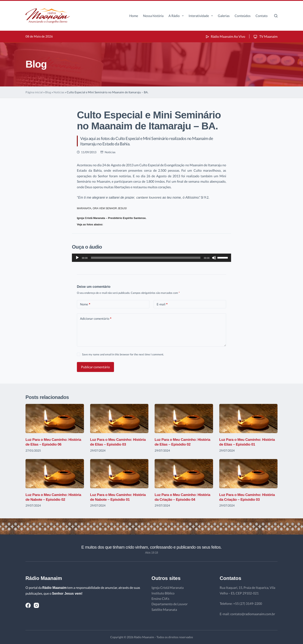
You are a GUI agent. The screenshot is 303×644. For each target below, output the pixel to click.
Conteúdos (243, 16)
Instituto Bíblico (163, 593)
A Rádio (177, 16)
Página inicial (34, 92)
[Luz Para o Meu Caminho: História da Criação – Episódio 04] (184, 474)
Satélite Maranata (164, 609)
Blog (48, 92)
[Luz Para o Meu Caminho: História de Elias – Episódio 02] (184, 419)
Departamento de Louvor (170, 604)
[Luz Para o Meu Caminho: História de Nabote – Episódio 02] (55, 474)
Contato (262, 16)
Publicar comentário (95, 367)
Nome (85, 304)
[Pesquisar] (276, 16)
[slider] (146, 258)
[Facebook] (28, 605)
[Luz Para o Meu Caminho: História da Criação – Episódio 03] (248, 474)
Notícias (59, 92)
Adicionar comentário (96, 319)
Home (134, 16)
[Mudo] (214, 258)
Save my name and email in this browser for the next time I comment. (123, 354)
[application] (151, 258)
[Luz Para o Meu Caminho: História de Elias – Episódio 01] (248, 419)
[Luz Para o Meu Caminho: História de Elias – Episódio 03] (119, 419)
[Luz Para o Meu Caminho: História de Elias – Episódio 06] (55, 419)
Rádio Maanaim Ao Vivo (225, 36)
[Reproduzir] (77, 258)
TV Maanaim (265, 36)
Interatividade (202, 16)
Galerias (224, 16)
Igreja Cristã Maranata (168, 587)
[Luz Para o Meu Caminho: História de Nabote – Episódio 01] (119, 474)
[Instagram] (36, 605)
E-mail (162, 304)
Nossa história (153, 16)
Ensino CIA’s (160, 598)
